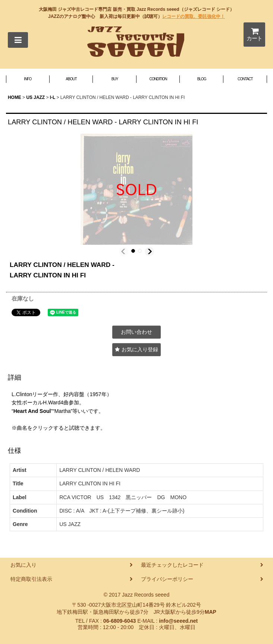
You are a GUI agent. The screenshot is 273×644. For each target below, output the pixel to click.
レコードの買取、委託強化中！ (194, 16)
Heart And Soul (32, 411)
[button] (18, 40)
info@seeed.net (178, 621)
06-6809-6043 (120, 621)
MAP (211, 612)
